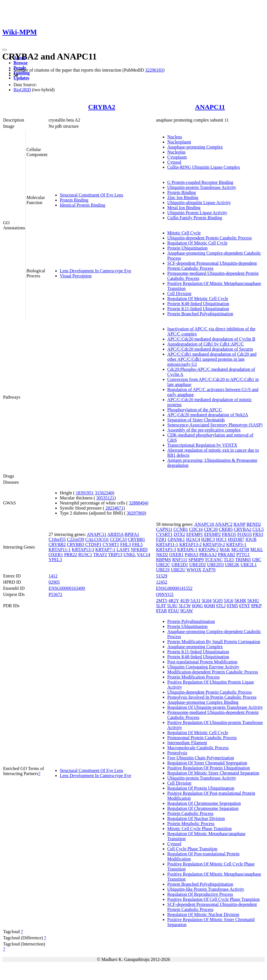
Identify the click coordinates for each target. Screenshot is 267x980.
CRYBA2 (102, 107)
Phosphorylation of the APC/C (195, 410)
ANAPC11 (210, 107)
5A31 (195, 601)
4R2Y (174, 601)
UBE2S (163, 570)
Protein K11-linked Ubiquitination (198, 309)
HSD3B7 (236, 539)
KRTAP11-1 (60, 550)
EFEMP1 (195, 534)
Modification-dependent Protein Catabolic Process (213, 672)
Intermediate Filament (187, 743)
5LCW (185, 606)
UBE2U (178, 570)
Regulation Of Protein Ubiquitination (201, 788)
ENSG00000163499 (67, 588)
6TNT (245, 606)
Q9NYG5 (165, 594)
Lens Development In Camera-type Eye (95, 271)
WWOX (194, 570)
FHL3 (125, 544)
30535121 (105, 498)
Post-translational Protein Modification (202, 662)
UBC (257, 560)
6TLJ (221, 606)
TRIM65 (243, 560)
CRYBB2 (57, 544)
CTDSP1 (93, 544)
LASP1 (123, 550)
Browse (20, 63)
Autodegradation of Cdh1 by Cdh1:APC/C (206, 344)
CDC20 (211, 529)
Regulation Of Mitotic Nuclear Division (203, 914)
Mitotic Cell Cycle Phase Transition (199, 829)
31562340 (104, 493)
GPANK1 (176, 539)
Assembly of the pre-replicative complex (204, 430)
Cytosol (174, 162)
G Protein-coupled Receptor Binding (200, 182)
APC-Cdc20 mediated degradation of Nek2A (208, 415)
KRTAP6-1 (187, 550)
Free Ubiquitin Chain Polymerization (201, 758)
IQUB (251, 539)
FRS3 (258, 534)
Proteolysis (177, 753)
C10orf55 (57, 539)
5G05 (218, 601)
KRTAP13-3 (83, 550)
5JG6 (229, 601)
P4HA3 (191, 555)
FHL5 (137, 544)
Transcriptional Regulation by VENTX (202, 445)
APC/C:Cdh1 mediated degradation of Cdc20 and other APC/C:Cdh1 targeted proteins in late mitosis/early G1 (212, 359)
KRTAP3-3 (166, 550)
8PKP (256, 606)
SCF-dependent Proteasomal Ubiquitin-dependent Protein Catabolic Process (212, 266)
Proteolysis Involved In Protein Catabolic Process (212, 697)
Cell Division (179, 293)
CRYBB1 (137, 539)
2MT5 (162, 601)
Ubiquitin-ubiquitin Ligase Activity (199, 203)
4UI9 (185, 601)
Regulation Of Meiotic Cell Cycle (198, 299)
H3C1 (221, 539)
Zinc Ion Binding (183, 197)
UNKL (130, 555)
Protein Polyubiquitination (191, 621)
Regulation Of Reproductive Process (200, 894)
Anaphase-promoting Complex (195, 147)
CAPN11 (164, 529)
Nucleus (175, 137)
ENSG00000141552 (174, 588)
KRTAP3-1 (236, 544)
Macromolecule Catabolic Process (198, 748)
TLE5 (229, 560)
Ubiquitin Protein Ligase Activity (197, 213)
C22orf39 (75, 539)
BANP (239, 524)
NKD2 (162, 555)
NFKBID (139, 550)
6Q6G (198, 606)
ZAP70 (209, 570)
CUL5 (258, 529)
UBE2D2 (198, 565)
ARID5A (115, 534)
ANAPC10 (204, 524)
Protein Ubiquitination (188, 248)
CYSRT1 (111, 544)
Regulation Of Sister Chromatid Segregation (207, 763)
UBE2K (232, 565)
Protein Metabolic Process (191, 823)
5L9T (161, 606)
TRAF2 (100, 555)
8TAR (162, 611)
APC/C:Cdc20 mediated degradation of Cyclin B (211, 339)
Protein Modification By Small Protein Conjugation (214, 642)
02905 (54, 582)
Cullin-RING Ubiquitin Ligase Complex (204, 167)
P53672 (55, 594)
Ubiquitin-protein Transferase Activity (202, 187)
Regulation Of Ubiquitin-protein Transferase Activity (215, 707)
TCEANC (214, 560)
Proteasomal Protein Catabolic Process (202, 738)
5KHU (253, 601)
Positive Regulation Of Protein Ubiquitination (209, 768)
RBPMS (164, 560)
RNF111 (180, 560)
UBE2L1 (249, 565)
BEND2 (254, 524)
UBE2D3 (216, 565)
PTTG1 (243, 555)
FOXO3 (245, 534)
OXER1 (56, 555)
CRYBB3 (75, 544)
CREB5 (226, 529)
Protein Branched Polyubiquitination (200, 314)
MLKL (257, 550)
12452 (162, 582)
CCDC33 (118, 539)
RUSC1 (85, 555)
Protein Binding (74, 200)
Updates (21, 78)
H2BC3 (208, 539)
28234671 (115, 508)
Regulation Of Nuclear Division (196, 818)
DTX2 (179, 534)
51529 (162, 576)
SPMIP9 (196, 560)
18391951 (85, 493)
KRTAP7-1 (105, 550)
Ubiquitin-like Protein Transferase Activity (206, 889)
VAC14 (143, 555)
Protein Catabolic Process (190, 813)
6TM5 (232, 606)
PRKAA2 (208, 555)
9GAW (187, 611)
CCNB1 (181, 529)
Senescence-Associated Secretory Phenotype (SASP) (215, 425)
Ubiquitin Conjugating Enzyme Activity (203, 667)
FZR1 (161, 539)
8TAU (174, 611)
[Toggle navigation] (4, 50)
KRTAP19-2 (214, 544)
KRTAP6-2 (209, 550)
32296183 (154, 70)
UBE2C (163, 565)
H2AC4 (193, 539)
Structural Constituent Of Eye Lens (92, 195)
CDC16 (196, 529)
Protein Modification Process (194, 677)
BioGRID (22, 90)
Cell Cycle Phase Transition (192, 849)
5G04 (207, 601)
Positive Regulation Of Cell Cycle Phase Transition (214, 899)
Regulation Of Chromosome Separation (203, 808)
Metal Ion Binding (184, 208)
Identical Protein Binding (83, 205)
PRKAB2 (226, 555)
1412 (53, 576)
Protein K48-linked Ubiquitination (198, 304)
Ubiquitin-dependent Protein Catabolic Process (210, 238)
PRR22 (70, 555)
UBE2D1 (180, 565)
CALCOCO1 (97, 539)
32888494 (138, 503)
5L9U (172, 606)
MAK (225, 550)
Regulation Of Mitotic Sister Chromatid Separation (213, 773)
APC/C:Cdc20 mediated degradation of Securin (210, 349)
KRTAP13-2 (191, 544)
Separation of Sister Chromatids (196, 420)
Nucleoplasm (179, 142)
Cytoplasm (177, 157)
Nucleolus (176, 152)
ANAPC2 (224, 524)
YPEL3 (55, 560)
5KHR (240, 601)
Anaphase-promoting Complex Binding (203, 702)
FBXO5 (229, 534)
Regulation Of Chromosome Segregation (204, 803)
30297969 (136, 513)
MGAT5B (240, 550)
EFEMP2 (213, 534)
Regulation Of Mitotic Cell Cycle (197, 243)
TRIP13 (115, 555)
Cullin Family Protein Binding (195, 218)
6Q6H (210, 606)
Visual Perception (76, 276)
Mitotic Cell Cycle (184, 233)
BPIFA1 (132, 534)
